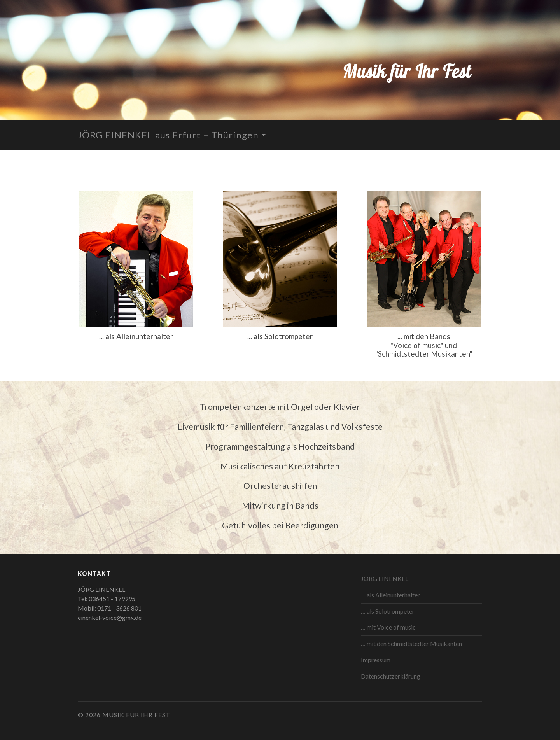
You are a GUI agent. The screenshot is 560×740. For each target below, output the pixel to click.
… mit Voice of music (388, 627)
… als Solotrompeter (388, 611)
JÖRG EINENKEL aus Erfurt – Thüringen (168, 135)
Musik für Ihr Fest (407, 71)
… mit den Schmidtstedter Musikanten (411, 643)
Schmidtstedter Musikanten (424, 354)
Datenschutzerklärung (391, 676)
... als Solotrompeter (280, 336)
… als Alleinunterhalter (390, 595)
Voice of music (417, 345)
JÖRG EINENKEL (385, 578)
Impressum (376, 660)
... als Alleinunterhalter (136, 336)
